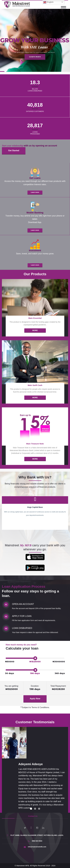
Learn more (35, 192)
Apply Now (35, 699)
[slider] (35, 658)
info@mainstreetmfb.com (35, 847)
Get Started (14, 150)
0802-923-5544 (35, 841)
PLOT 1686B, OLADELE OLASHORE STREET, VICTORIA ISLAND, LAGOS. (35, 835)
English (48, 2)
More (35, 330)
